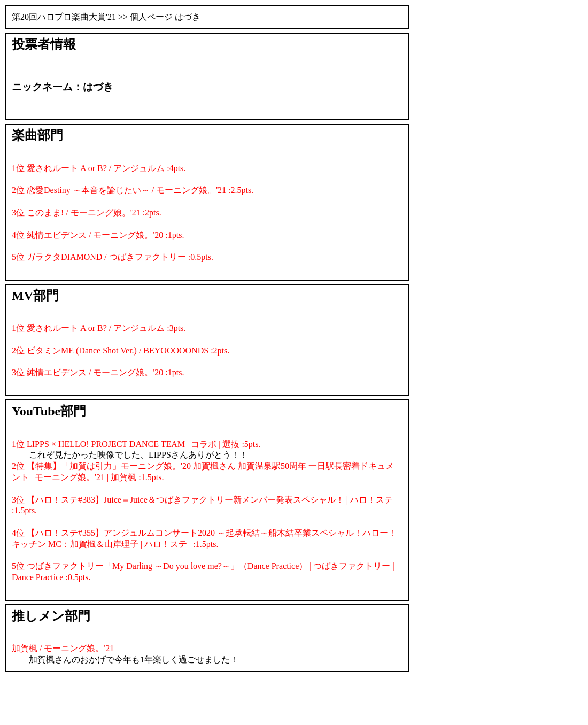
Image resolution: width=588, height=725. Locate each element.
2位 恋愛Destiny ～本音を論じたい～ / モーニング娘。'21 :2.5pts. (133, 190)
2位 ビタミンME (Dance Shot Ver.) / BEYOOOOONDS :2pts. (121, 350)
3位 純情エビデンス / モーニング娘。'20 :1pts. (98, 372)
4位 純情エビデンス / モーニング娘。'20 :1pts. (98, 235)
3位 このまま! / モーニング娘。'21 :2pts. (87, 213)
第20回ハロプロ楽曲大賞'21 (64, 17)
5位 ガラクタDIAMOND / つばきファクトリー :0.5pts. (113, 257)
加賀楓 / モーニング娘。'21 (63, 648)
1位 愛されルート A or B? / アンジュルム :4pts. (99, 168)
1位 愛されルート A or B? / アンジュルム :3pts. (99, 328)
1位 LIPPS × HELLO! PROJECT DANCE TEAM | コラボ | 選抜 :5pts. (136, 444)
